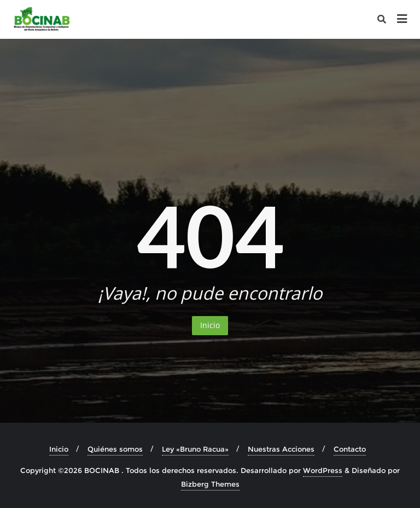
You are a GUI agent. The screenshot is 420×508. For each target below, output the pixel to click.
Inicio (210, 325)
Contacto (350, 449)
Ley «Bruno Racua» (195, 449)
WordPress (323, 470)
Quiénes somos (115, 449)
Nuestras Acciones (281, 449)
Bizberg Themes (210, 484)
